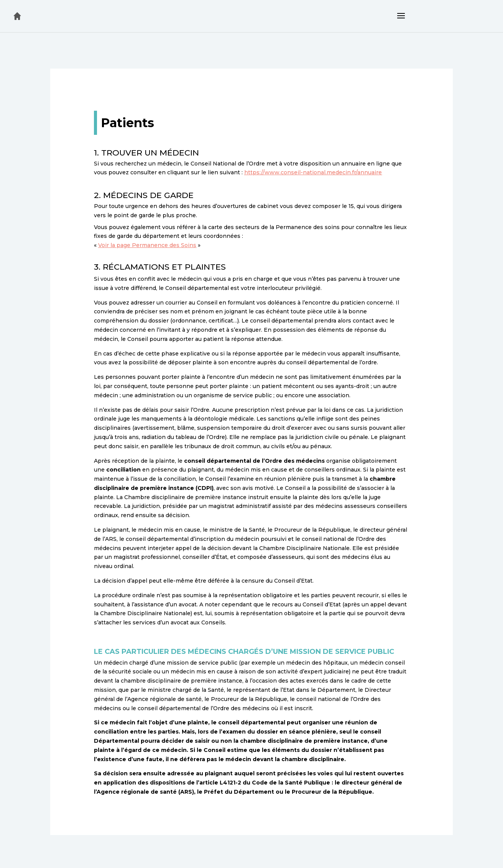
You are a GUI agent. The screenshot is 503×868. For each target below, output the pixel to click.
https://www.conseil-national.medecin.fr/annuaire (313, 172)
